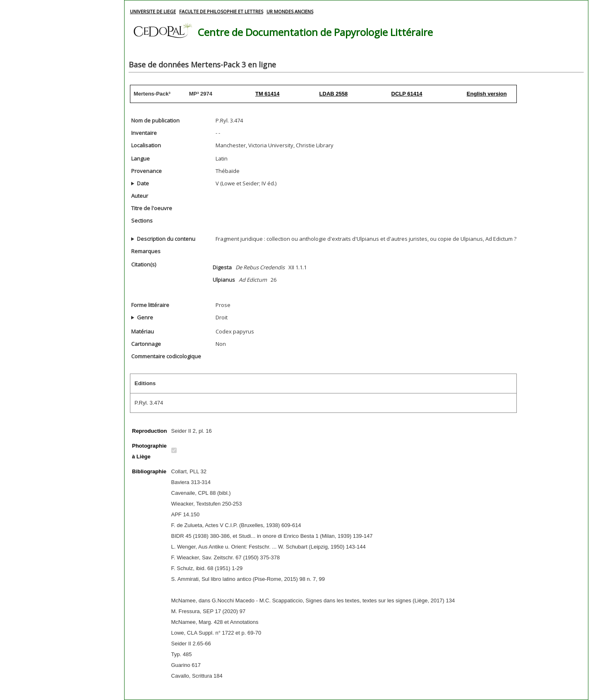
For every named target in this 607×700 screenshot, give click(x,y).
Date (143, 183)
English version (487, 94)
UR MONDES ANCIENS (290, 11)
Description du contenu (166, 239)
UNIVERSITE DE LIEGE (153, 11)
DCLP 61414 (407, 94)
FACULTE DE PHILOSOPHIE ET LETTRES (221, 11)
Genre (145, 317)
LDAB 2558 (334, 94)
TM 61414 (268, 94)
